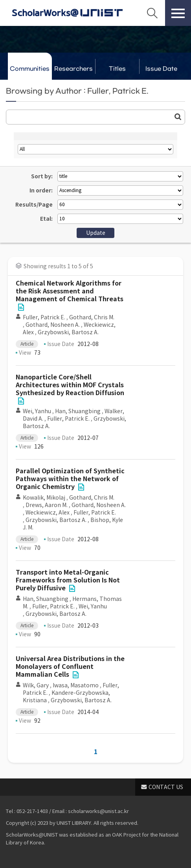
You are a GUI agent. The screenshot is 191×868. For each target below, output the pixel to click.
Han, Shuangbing (78, 411)
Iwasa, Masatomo (76, 685)
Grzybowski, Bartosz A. (68, 332)
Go (178, 117)
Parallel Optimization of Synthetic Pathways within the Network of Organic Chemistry (70, 479)
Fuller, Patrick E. (44, 317)
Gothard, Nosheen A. (53, 325)
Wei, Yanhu (37, 411)
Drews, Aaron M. (47, 505)
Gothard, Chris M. (92, 317)
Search (152, 13)
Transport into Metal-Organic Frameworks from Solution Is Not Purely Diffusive (68, 580)
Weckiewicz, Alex (48, 513)
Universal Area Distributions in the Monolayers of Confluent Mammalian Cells (70, 667)
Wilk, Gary (36, 685)
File (21, 307)
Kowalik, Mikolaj (44, 498)
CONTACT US (166, 787)
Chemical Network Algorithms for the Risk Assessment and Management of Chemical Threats (70, 291)
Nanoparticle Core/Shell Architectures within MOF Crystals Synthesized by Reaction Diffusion (70, 385)
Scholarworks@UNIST (67, 13)
